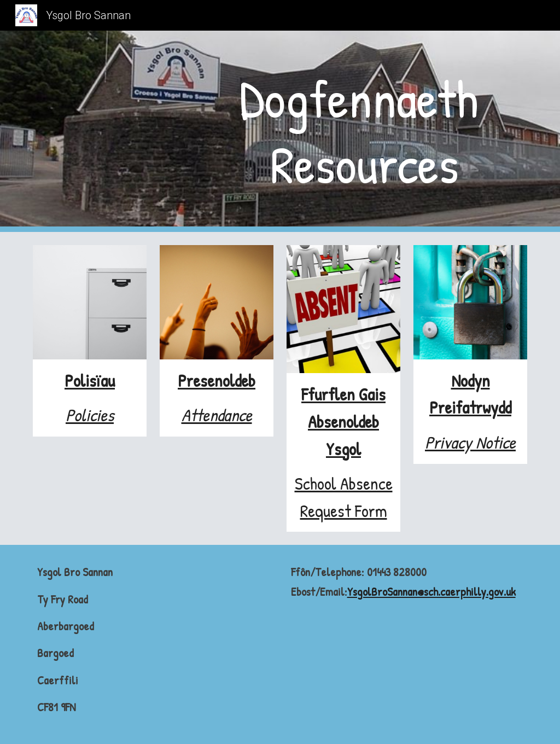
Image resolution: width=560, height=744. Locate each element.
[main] (364, 131)
